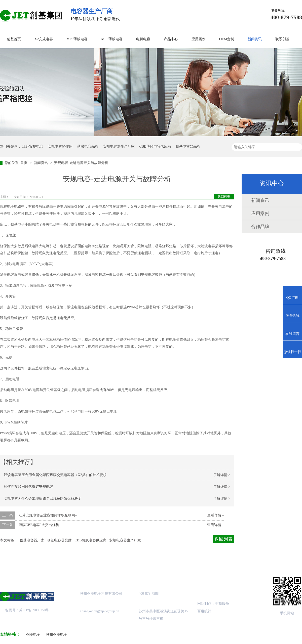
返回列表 (224, 197)
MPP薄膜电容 (77, 39)
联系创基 (282, 39)
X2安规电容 (44, 39)
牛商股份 (222, 604)
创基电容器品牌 (188, 146)
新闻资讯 (255, 39)
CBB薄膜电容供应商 (155, 146)
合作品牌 (260, 227)
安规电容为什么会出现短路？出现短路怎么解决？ (43, 499)
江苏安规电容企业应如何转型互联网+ (48, 515)
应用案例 (199, 39)
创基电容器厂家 (32, 540)
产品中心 (171, 39)
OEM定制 (227, 39)
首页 (24, 163)
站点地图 (172, 561)
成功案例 (130, 561)
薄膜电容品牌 (88, 146)
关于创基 (47, 561)
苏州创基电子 (57, 635)
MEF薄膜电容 (112, 39)
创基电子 (33, 635)
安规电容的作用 (60, 146)
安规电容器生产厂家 (119, 146)
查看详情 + (216, 515)
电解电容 (143, 39)
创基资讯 (213, 561)
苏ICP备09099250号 (34, 610)
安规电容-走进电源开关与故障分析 (81, 163)
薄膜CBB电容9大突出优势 (39, 525)
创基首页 (14, 39)
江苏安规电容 (33, 146)
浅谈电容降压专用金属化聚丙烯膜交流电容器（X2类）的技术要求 (55, 475)
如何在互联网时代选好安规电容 (28, 487)
